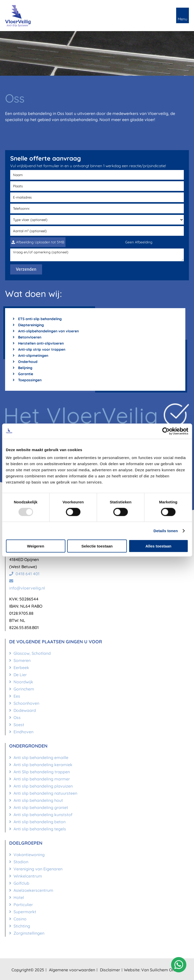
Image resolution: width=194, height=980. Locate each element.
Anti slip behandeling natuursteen (43, 793)
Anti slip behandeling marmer (40, 779)
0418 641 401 (24, 574)
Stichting (20, 926)
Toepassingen (27, 380)
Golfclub (19, 883)
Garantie (23, 374)
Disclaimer (110, 970)
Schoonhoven (24, 703)
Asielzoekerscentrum (31, 890)
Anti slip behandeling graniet (39, 807)
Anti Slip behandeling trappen (40, 772)
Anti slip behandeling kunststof (41, 815)
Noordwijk (21, 682)
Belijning (23, 368)
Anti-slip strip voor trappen (39, 349)
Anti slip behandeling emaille (39, 757)
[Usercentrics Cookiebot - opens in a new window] (166, 431)
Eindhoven (21, 732)
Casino (18, 919)
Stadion (19, 862)
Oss (15, 717)
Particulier (21, 905)
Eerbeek (19, 668)
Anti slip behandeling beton (37, 822)
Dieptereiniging (28, 325)
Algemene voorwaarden (72, 970)
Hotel (17, 897)
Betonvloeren (27, 337)
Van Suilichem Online (161, 970)
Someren (20, 660)
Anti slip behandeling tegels (38, 829)
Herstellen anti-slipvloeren (38, 343)
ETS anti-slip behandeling (37, 319)
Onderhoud (25, 362)
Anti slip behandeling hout (36, 800)
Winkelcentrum (26, 876)
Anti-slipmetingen (30, 356)
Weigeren (36, 546)
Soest (17, 725)
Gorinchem (22, 689)
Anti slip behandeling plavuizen (41, 786)
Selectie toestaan (97, 546)
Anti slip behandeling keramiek (41, 765)
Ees (15, 696)
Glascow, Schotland (30, 653)
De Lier (18, 675)
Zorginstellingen (27, 933)
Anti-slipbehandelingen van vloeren (46, 331)
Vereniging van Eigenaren (36, 869)
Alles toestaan (158, 546)
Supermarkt (23, 912)
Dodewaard (23, 710)
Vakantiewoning (27, 855)
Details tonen (166, 531)
